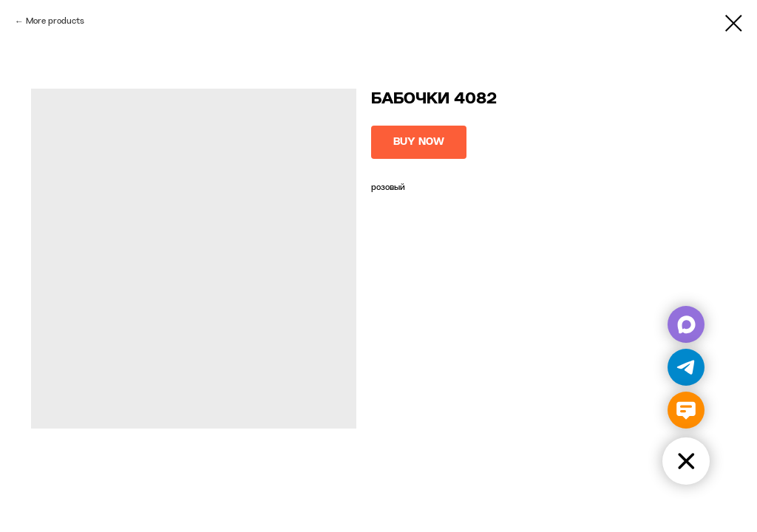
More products (55, 21)
